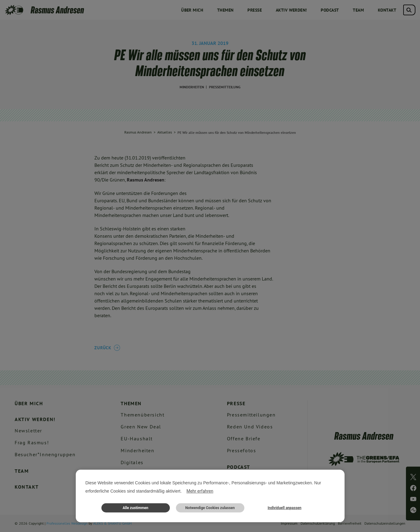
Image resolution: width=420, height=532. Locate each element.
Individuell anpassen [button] (285, 508)
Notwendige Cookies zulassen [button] (210, 508)
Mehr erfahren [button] (200, 491)
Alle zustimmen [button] (135, 508)
